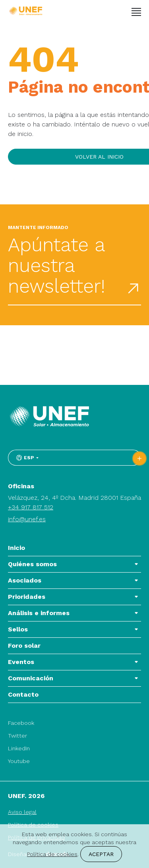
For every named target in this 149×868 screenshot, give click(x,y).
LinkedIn (19, 748)
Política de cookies (52, 854)
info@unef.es (27, 519)
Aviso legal (22, 812)
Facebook (21, 723)
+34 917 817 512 (31, 507)
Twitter (17, 736)
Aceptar (101, 854)
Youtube (19, 761)
